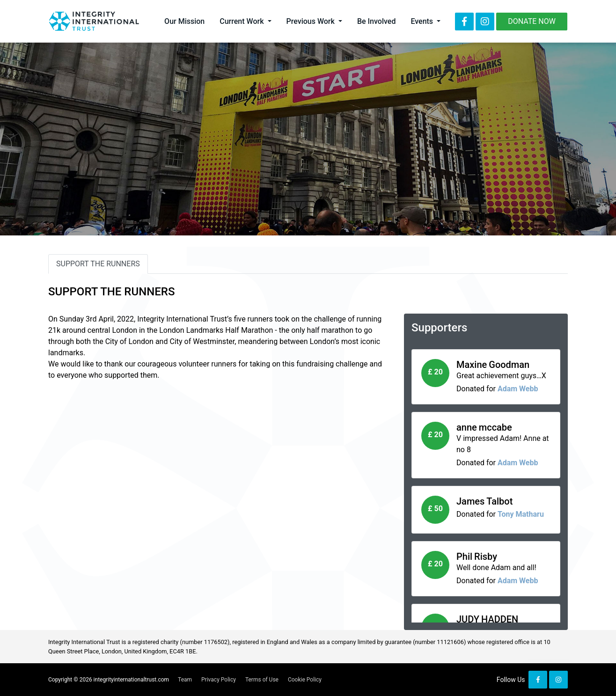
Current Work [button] (242, 21)
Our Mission (184, 21)
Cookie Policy (305, 680)
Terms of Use (262, 680)
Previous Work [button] (312, 21)
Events (423, 21)
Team (185, 680)
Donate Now (532, 21)
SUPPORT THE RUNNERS (98, 264)
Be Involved (376, 21)
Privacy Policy (219, 680)
